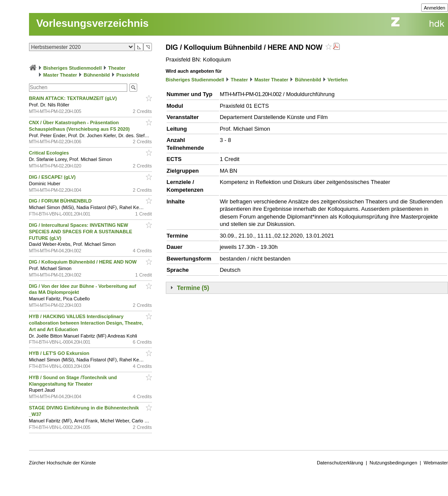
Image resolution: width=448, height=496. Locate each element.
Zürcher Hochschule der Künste (63, 463)
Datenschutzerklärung (340, 463)
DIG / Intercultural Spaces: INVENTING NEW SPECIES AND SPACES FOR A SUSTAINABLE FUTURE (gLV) (81, 232)
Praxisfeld (128, 75)
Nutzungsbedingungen (393, 463)
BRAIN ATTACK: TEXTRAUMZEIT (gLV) (74, 98)
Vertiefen (338, 80)
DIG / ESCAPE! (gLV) (53, 177)
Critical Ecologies (50, 153)
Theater (117, 68)
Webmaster (436, 463)
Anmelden (435, 8)
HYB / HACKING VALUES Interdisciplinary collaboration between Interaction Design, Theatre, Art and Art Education (86, 323)
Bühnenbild (97, 75)
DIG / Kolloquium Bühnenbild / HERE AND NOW (84, 262)
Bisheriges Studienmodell (73, 68)
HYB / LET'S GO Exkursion (60, 353)
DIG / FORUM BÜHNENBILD (61, 201)
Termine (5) (193, 288)
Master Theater (60, 75)
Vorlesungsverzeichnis (93, 23)
